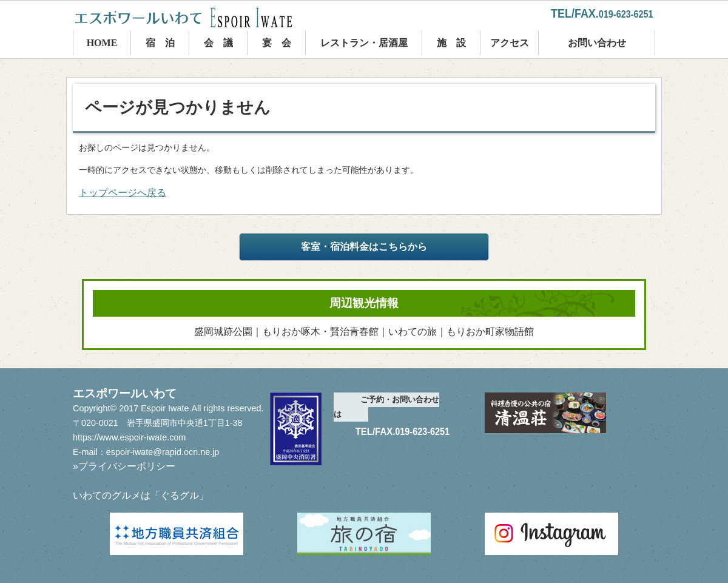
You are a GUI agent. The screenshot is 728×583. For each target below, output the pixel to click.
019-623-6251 (626, 14)
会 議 (218, 43)
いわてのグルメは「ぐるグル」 (141, 495)
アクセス (510, 43)
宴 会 (277, 43)
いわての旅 (413, 332)
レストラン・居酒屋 (364, 43)
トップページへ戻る (123, 193)
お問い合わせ (597, 43)
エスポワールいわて (194, 17)
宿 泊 (160, 43)
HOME (102, 43)
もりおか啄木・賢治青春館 (320, 332)
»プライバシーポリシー (124, 466)
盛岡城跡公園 (223, 332)
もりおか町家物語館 (490, 332)
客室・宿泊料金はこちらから (364, 247)
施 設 (451, 43)
